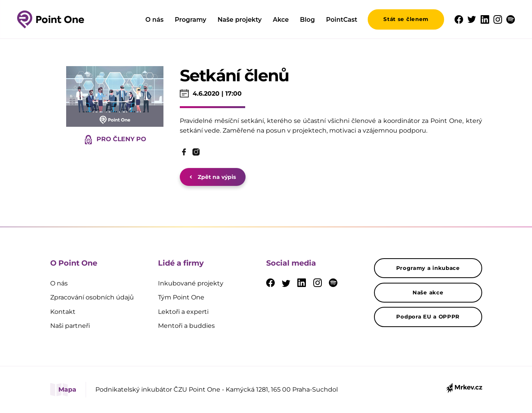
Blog (307, 20)
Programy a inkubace (428, 268)
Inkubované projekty (191, 283)
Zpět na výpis (213, 177)
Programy (191, 20)
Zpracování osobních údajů (92, 297)
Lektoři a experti (183, 312)
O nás (154, 20)
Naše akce (428, 292)
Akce (281, 20)
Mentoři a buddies (186, 326)
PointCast (342, 20)
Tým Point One (181, 297)
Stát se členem (406, 19)
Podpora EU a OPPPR (428, 317)
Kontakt (63, 312)
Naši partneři (70, 326)
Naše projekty (240, 20)
